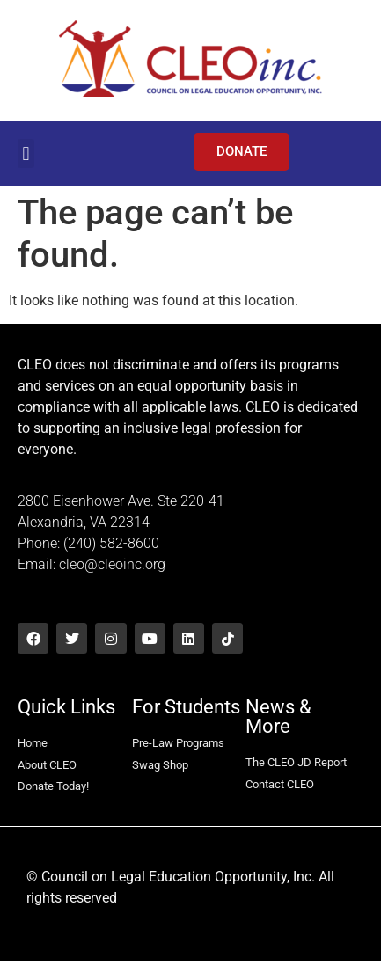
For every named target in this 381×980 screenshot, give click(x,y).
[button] (26, 154)
